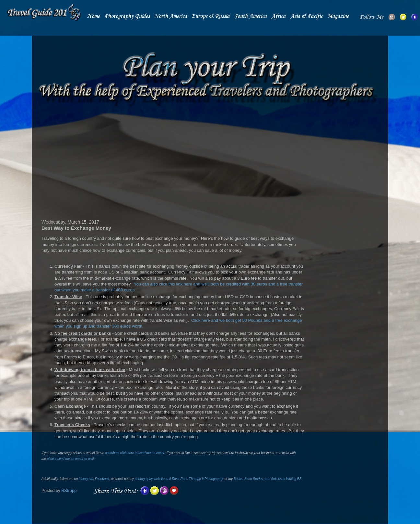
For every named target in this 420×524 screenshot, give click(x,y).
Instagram (86, 479)
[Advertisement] (173, 164)
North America (171, 16)
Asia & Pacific (307, 16)
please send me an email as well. (71, 459)
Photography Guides (127, 16)
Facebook (102, 479)
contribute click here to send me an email (134, 453)
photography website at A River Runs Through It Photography (179, 479)
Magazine (338, 16)
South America (251, 16)
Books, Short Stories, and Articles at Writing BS (268, 479)
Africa (278, 16)
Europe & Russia (210, 16)
